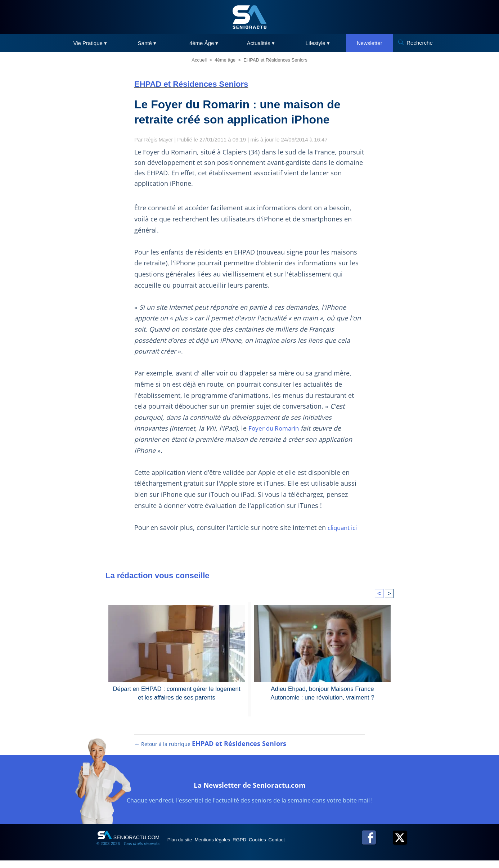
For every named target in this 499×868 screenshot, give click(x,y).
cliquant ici (344, 527)
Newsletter (370, 43)
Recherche (420, 43)
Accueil (199, 60)
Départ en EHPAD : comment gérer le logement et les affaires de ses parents (177, 692)
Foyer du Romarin (275, 428)
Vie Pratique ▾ (90, 43)
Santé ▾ (147, 43)
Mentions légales (225, 847)
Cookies (284, 847)
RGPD (260, 847)
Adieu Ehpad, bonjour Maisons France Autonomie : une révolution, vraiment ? (322, 692)
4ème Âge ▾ (204, 43)
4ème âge (225, 60)
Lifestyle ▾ (318, 43)
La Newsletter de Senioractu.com (250, 791)
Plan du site (184, 847)
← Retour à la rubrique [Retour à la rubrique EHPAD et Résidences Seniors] (211, 751)
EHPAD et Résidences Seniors (275, 60)
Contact (310, 847)
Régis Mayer (159, 140)
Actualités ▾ (261, 43)
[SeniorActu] (249, 17)
